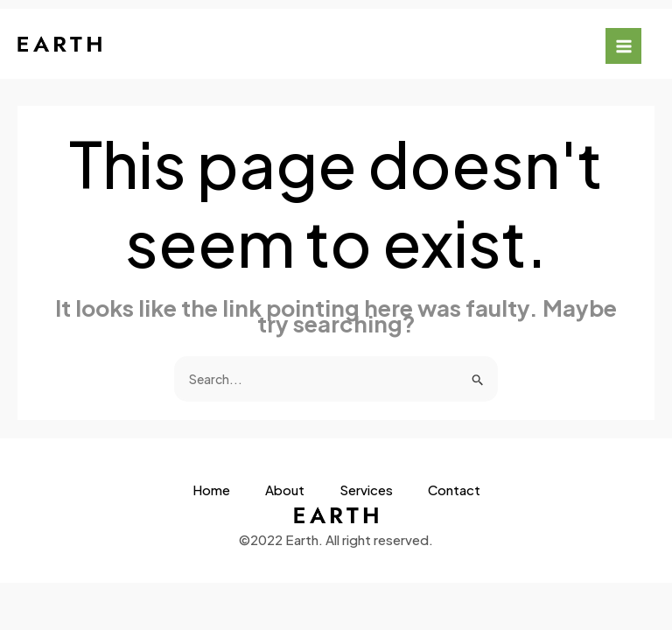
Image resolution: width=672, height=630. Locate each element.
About (285, 490)
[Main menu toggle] (623, 46)
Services (366, 490)
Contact (454, 490)
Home (211, 490)
